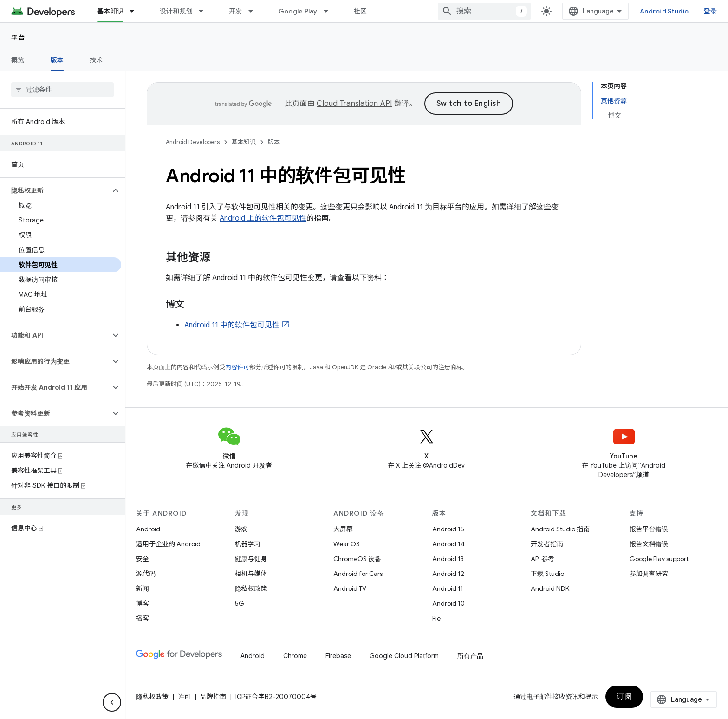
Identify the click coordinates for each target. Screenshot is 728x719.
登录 (711, 11)
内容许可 (237, 367)
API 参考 (543, 559)
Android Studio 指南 (560, 529)
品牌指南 (213, 697)
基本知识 (244, 142)
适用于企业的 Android (168, 544)
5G (240, 603)
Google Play (298, 11)
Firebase (338, 656)
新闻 (143, 588)
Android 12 (448, 574)
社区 (361, 11)
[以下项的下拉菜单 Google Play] (330, 11)
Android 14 (448, 544)
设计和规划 (176, 11)
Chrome (295, 656)
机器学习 (248, 544)
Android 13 (448, 559)
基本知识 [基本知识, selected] (110, 11)
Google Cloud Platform (404, 656)
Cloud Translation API (354, 104)
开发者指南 (547, 544)
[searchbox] (62, 90)
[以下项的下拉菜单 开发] (255, 11)
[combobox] (484, 11)
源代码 (146, 574)
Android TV (350, 588)
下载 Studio (547, 574)
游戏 (241, 529)
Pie (436, 618)
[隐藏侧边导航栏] (112, 702)
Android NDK (550, 588)
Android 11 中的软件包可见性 (232, 325)
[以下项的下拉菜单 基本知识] (136, 11)
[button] (55, 190)
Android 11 (448, 588)
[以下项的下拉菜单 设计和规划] (205, 11)
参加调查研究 (649, 574)
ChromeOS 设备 (357, 559)
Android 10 (448, 603)
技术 (96, 60)
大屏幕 (343, 529)
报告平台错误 (649, 529)
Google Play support (659, 559)
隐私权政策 (251, 588)
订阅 (624, 697)
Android (148, 529)
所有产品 (470, 656)
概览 (18, 60)
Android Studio (664, 11)
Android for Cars (358, 574)
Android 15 (448, 529)
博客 (143, 603)
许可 (184, 697)
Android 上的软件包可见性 (263, 218)
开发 (236, 11)
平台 (18, 38)
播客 (143, 618)
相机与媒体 (251, 574)
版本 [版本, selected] (57, 60)
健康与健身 (251, 559)
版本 (274, 142)
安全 (143, 559)
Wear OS (347, 544)
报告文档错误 (649, 544)
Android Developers (193, 142)
